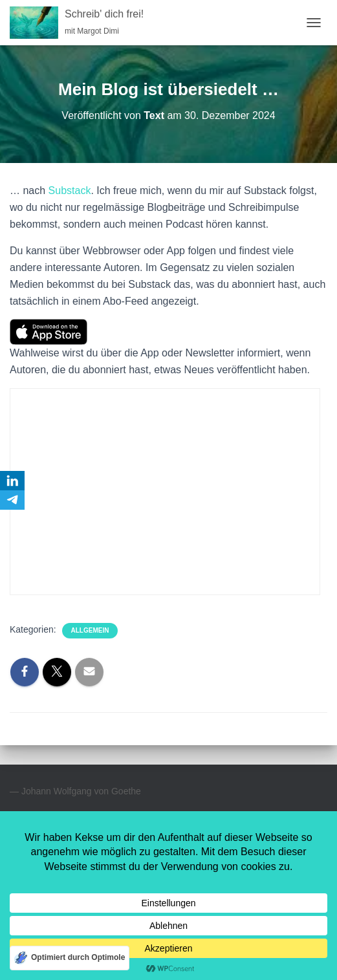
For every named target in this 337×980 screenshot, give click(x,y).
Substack (70, 191)
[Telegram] (12, 500)
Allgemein (90, 630)
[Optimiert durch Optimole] (70, 958)
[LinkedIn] (12, 481)
